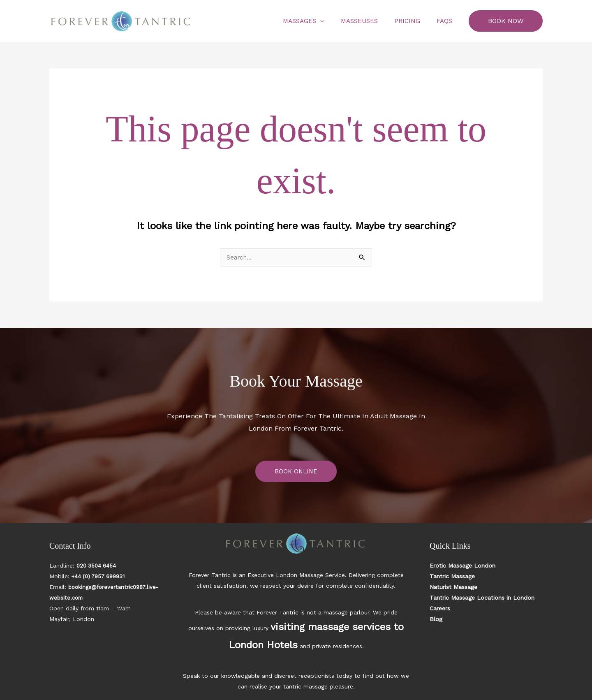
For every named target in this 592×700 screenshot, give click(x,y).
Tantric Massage (452, 577)
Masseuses (370, 21)
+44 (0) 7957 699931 (101, 577)
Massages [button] (314, 21)
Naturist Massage (453, 587)
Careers (440, 609)
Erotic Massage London (462, 566)
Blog (436, 619)
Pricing (413, 21)
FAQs (446, 21)
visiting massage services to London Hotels (331, 624)
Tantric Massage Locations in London (482, 598)
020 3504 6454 (97, 566)
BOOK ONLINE (296, 472)
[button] (506, 21)
